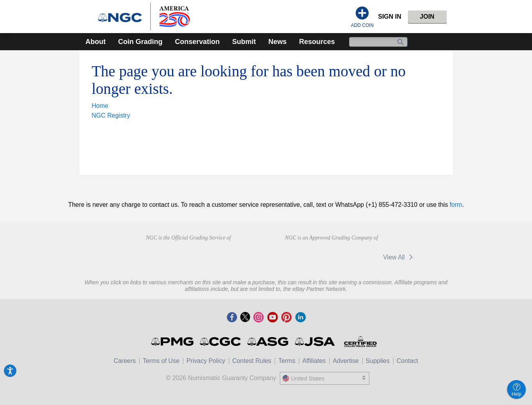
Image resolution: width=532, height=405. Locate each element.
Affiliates (314, 361)
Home (100, 106)
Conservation (197, 42)
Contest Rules (252, 361)
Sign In (390, 17)
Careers (125, 361)
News (278, 42)
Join (427, 17)
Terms (287, 361)
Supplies (378, 361)
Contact (407, 361)
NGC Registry (111, 115)
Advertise (346, 361)
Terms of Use (161, 361)
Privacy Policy (206, 361)
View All (399, 257)
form (456, 205)
